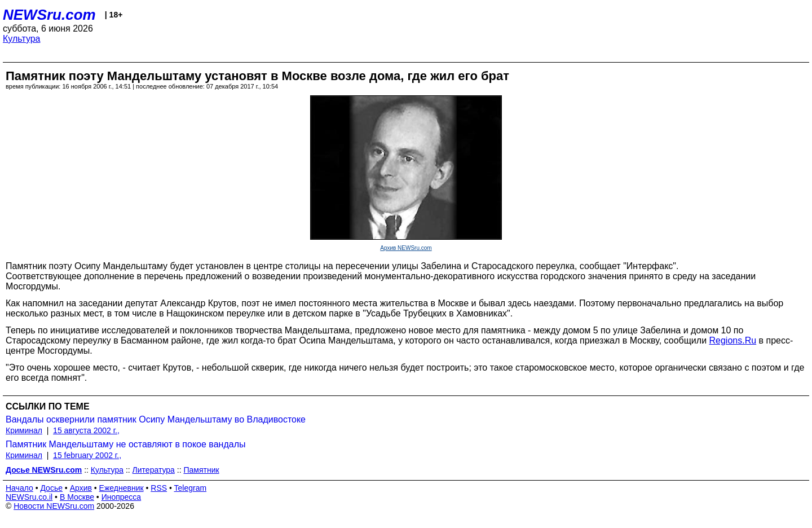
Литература (154, 470)
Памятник (201, 470)
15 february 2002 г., (87, 455)
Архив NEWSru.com (406, 248)
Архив (81, 488)
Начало (19, 488)
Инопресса (122, 497)
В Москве (77, 497)
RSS (159, 488)
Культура (22, 39)
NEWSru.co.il (29, 497)
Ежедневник (122, 488)
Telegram (191, 488)
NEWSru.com (49, 15)
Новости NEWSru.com (54, 506)
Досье (51, 488)
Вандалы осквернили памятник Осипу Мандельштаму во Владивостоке (156, 419)
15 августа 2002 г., (86, 430)
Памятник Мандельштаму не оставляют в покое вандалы (125, 444)
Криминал (24, 430)
